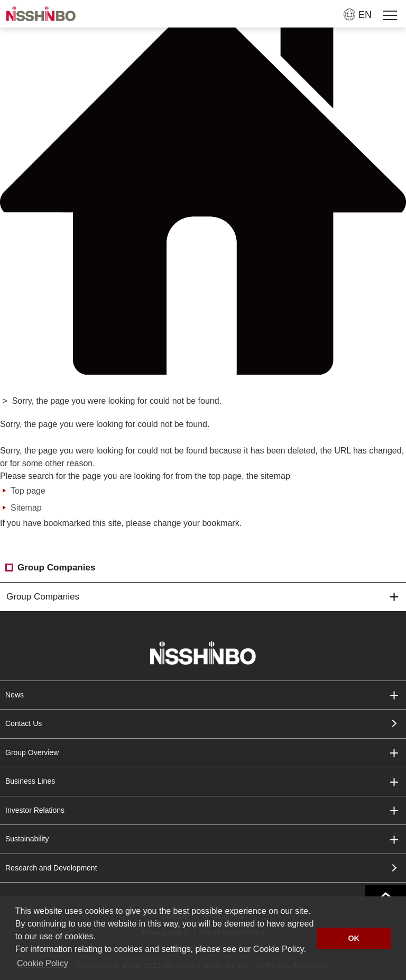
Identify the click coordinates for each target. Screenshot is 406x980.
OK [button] (354, 938)
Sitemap (26, 508)
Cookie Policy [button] (43, 963)
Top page (28, 491)
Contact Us (24, 723)
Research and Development (51, 868)
